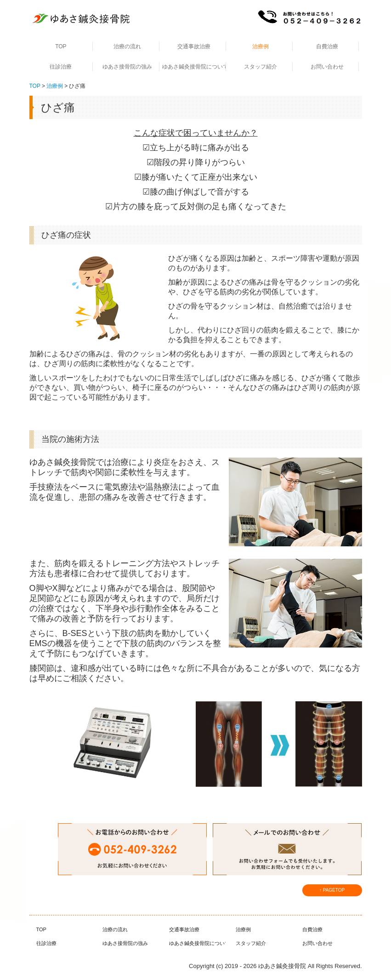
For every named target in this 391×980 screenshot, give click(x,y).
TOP (61, 46)
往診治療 (61, 67)
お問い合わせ (327, 67)
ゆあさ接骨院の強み (127, 67)
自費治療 (327, 46)
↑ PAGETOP (332, 890)
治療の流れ (127, 46)
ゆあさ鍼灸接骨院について (194, 67)
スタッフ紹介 (261, 67)
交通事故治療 (194, 46)
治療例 (261, 46)
